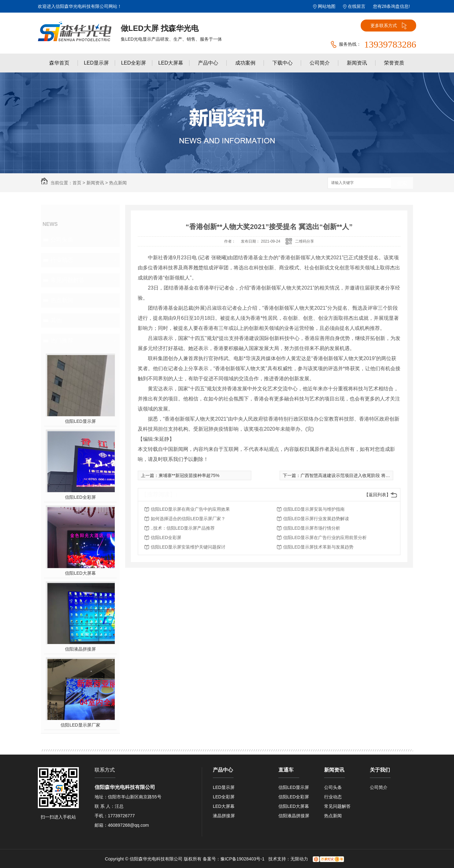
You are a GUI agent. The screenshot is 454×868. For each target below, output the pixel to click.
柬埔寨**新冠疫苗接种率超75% (189, 475)
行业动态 (62, 260)
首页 (77, 183)
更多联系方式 (389, 26)
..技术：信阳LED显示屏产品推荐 (183, 528)
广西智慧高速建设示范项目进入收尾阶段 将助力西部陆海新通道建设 (367, 475)
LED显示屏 (96, 63)
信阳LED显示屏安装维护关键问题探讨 (188, 547)
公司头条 (62, 240)
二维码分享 (305, 241)
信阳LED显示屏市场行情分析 (312, 528)
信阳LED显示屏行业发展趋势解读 (316, 519)
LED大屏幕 (171, 63)
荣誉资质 (394, 63)
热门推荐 (62, 341)
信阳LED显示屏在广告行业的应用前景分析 (325, 537)
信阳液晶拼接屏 (80, 649)
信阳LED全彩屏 (80, 497)
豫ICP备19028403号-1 (242, 859)
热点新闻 (118, 183)
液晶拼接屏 (224, 816)
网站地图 (327, 6)
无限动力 (299, 859)
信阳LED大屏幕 (80, 573)
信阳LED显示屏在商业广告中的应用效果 (190, 509)
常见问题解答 (67, 280)
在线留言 (357, 6)
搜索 (402, 183)
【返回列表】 (377, 495)
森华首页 (59, 63)
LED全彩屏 (134, 63)
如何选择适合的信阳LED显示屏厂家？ (188, 519)
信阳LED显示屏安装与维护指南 (314, 509)
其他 (56, 320)
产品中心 (208, 63)
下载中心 (282, 63)
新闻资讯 (357, 63)
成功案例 (245, 63)
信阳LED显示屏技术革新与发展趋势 (318, 547)
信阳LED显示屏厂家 (80, 725)
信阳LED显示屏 (80, 421)
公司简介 (320, 63)
